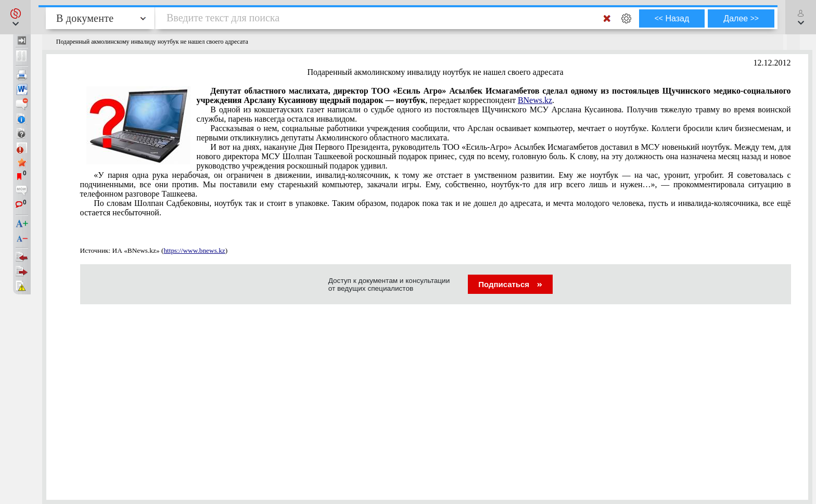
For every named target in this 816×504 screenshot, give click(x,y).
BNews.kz (535, 100)
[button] (15, 17)
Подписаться (510, 284)
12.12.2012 (772, 63)
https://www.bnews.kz (194, 250)
